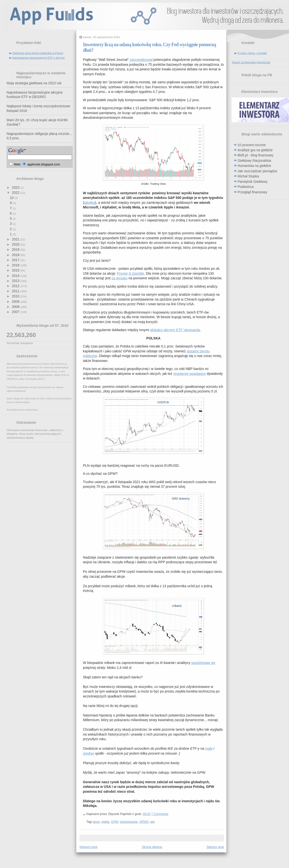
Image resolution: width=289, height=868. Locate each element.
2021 (16, 239)
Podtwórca (246, 187)
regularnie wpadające (189, 374)
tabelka (90, 203)
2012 (16, 286)
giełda (105, 822)
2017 (16, 260)
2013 (16, 281)
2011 (16, 291)
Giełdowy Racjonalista (254, 161)
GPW (115, 822)
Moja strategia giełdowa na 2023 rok (34, 83)
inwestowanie (129, 822)
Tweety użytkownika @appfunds (251, 62)
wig (152, 822)
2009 (16, 302)
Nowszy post (89, 847)
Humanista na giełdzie (254, 166)
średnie (89, 753)
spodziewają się (203, 663)
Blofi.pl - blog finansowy (255, 155)
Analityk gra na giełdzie (255, 150)
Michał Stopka (248, 176)
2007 (16, 312)
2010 (16, 296)
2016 (16, 265)
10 (12, 198)
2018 (16, 255)
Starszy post (215, 847)
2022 (16, 193)
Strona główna (152, 847)
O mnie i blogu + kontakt (252, 53)
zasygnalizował (141, 60)
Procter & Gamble (130, 273)
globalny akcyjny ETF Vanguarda (175, 330)
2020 (16, 244)
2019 (16, 250)
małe (209, 749)
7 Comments (160, 814)
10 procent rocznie (252, 145)
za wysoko (120, 278)
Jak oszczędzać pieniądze (257, 171)
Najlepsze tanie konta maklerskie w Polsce (38, 53)
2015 (16, 270)
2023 (16, 187)
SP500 (144, 822)
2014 (16, 276)
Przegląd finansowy (252, 192)
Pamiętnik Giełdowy (253, 182)
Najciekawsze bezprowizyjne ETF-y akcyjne (39, 58)
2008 (16, 307)
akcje (96, 822)
